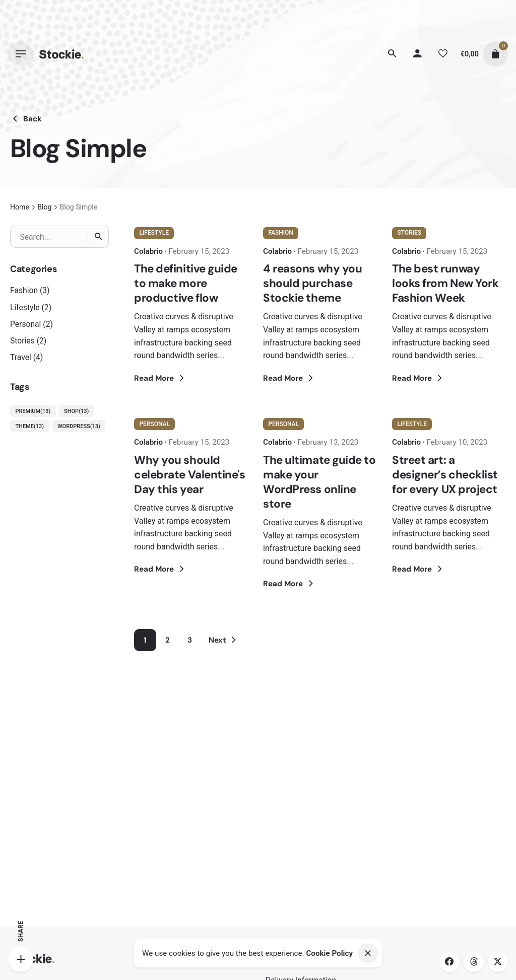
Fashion (24, 290)
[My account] (418, 54)
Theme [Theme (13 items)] (29, 427)
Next (224, 640)
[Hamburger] (21, 54)
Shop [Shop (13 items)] (76, 411)
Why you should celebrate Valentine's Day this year (190, 475)
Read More (160, 378)
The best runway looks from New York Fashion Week (445, 283)
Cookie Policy (329, 953)
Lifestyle (25, 307)
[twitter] (498, 962)
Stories (22, 341)
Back (26, 119)
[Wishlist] (443, 54)
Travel (21, 357)
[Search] (393, 54)
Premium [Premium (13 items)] (33, 411)
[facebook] (449, 962)
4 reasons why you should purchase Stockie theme (312, 283)
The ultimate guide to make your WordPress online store (319, 482)
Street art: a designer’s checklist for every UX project (445, 475)
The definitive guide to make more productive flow (186, 283)
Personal (25, 324)
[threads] (474, 962)
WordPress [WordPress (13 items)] (79, 427)
